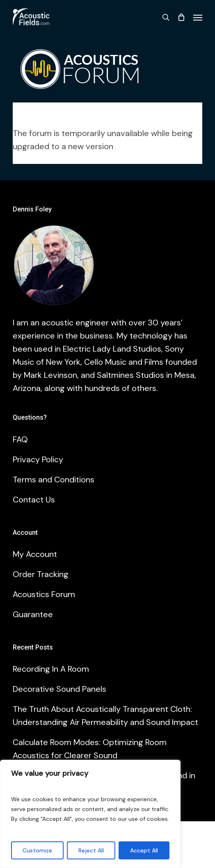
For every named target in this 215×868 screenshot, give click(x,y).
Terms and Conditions (54, 479)
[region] (90, 814)
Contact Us (34, 500)
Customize (37, 850)
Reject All (91, 850)
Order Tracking (41, 574)
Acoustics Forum (44, 594)
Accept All (144, 850)
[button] (198, 17)
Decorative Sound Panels (59, 689)
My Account (35, 554)
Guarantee (33, 614)
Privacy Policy (38, 459)
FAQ (20, 439)
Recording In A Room (51, 669)
